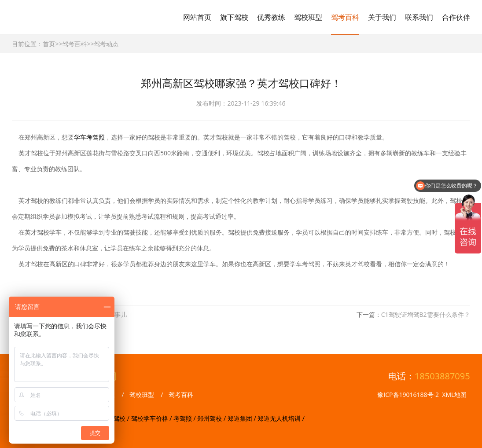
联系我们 (419, 17)
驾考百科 (345, 17)
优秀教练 (271, 17)
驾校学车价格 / (152, 418)
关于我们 (382, 17)
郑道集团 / (243, 418)
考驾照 (96, 137)
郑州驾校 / (212, 418)
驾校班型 (308, 17)
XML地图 (454, 395)
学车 (80, 137)
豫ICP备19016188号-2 (408, 395)
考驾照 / (185, 418)
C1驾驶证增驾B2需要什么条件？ (426, 314)
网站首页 (197, 17)
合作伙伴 (456, 17)
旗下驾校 (234, 17)
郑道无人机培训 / (281, 418)
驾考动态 (106, 44)
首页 (49, 44)
